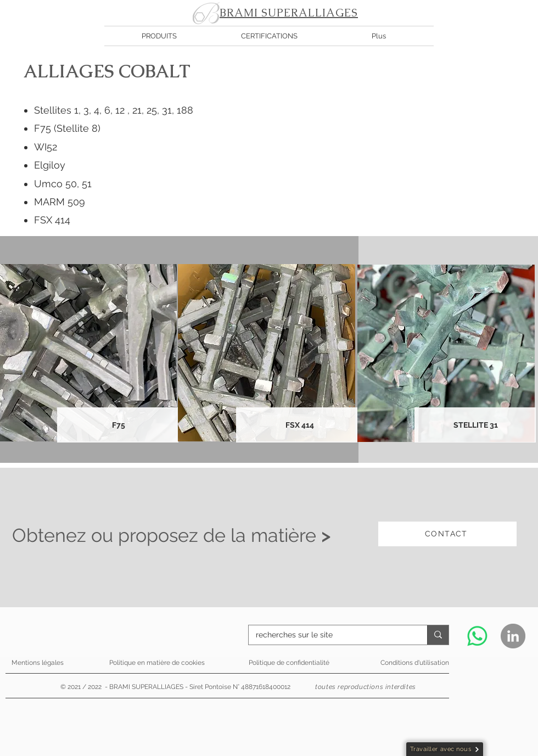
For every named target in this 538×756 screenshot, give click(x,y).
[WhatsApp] (477, 636)
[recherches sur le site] (330, 635)
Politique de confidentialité (289, 663)
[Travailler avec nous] (445, 749)
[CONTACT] (447, 534)
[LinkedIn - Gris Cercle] (513, 636)
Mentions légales (38, 663)
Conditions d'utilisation (415, 663)
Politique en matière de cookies (158, 663)
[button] (159, 36)
